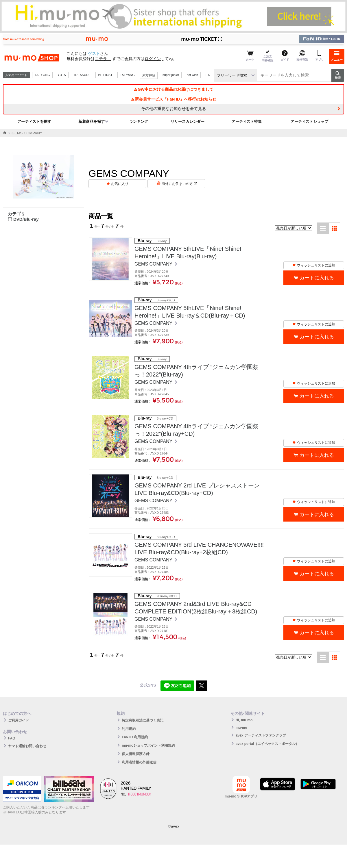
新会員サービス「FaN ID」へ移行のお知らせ (173, 99)
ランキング (139, 122)
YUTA (62, 75)
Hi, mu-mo (244, 720)
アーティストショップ (309, 122)
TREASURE (82, 75)
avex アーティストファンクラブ (261, 735)
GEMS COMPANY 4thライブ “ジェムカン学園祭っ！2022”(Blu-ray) (196, 371)
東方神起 (149, 75)
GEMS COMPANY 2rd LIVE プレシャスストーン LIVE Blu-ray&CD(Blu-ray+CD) (197, 489)
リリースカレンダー (188, 122)
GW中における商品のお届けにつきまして (173, 89)
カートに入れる (317, 278)
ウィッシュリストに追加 (314, 265)
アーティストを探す (34, 122)
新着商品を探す (92, 122)
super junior (171, 75)
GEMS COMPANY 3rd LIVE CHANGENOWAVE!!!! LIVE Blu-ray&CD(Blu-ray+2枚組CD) (199, 548)
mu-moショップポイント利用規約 (148, 745)
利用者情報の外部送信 (139, 762)
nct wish (192, 75)
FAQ (12, 738)
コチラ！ (103, 59)
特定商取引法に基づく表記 (143, 720)
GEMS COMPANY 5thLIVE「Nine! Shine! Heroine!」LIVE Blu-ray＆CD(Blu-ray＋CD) (190, 312)
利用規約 (129, 729)
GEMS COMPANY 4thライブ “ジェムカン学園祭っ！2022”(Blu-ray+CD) (196, 430)
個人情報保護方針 (136, 754)
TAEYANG (127, 75)
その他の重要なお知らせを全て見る (173, 109)
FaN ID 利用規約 (135, 737)
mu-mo (241, 728)
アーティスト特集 (247, 122)
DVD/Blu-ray (23, 219)
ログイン (153, 59)
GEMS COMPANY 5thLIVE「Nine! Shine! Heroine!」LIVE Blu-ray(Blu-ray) (188, 253)
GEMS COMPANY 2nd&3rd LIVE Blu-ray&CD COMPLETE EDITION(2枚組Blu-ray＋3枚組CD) (196, 608)
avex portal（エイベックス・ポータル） (267, 744)
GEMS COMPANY (154, 264)
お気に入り (120, 184)
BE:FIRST (105, 75)
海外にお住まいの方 (179, 184)
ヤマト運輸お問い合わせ (27, 746)
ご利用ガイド (19, 720)
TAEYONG (42, 75)
